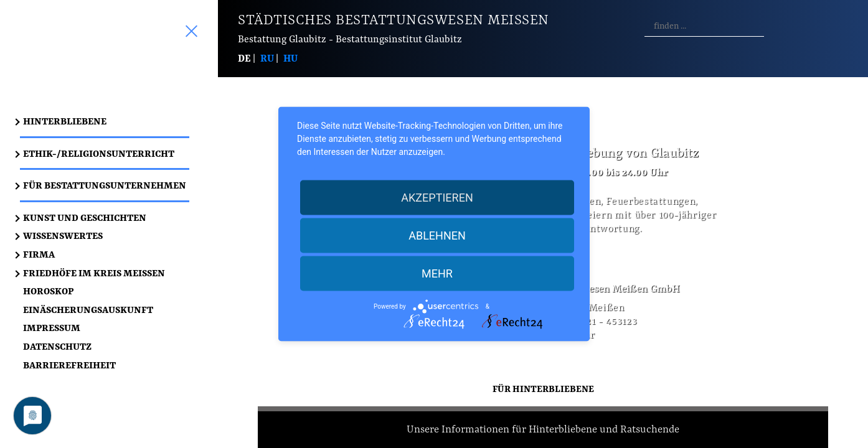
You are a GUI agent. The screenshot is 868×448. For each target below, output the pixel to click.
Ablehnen (437, 236)
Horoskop (48, 291)
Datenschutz (57, 346)
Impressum (52, 328)
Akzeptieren (437, 198)
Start (114, 58)
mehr (437, 273)
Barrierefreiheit (69, 365)
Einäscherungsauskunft (88, 310)
